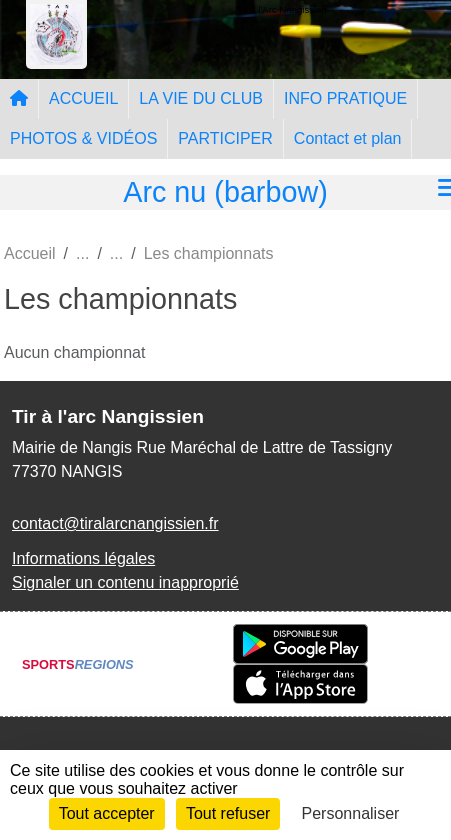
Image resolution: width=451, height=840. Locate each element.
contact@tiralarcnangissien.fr (115, 523)
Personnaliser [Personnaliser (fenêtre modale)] (351, 813)
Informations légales (83, 558)
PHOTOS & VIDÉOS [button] (83, 138)
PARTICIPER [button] (225, 138)
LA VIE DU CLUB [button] (201, 98)
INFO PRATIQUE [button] (345, 98)
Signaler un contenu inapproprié (125, 582)
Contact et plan (348, 138)
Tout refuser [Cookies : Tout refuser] (228, 813)
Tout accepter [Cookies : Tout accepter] (107, 813)
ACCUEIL (83, 98)
